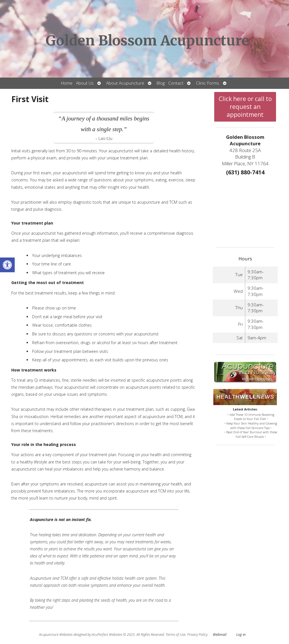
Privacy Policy (197, 635)
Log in (241, 635)
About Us (85, 83)
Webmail (220, 635)
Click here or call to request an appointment (245, 107)
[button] (7, 265)
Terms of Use (176, 635)
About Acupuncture (125, 83)
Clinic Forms (208, 83)
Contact (176, 83)
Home (67, 83)
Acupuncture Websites (56, 635)
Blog (161, 83)
